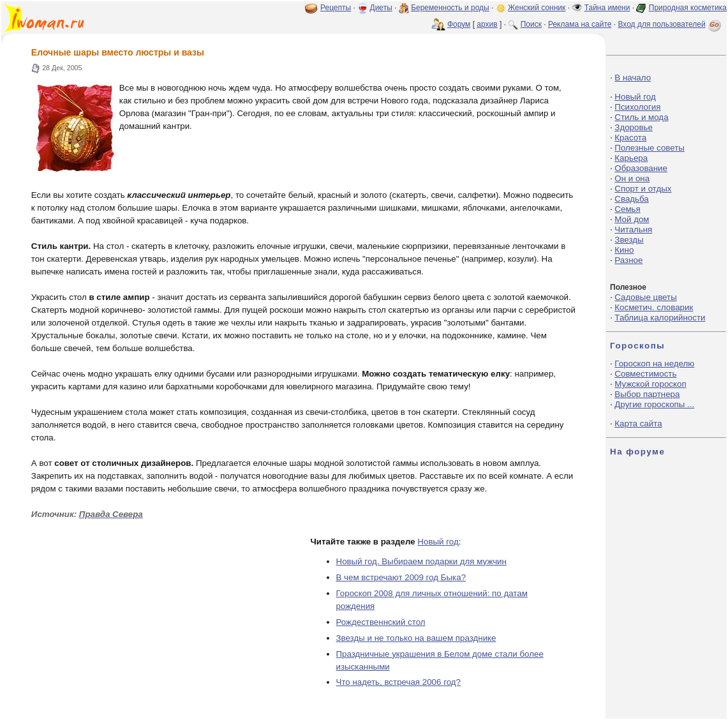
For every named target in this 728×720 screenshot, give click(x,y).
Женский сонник (537, 8)
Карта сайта (638, 424)
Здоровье (634, 127)
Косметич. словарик (654, 307)
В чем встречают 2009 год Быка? (401, 577)
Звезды (629, 240)
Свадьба (631, 199)
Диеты (381, 8)
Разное (628, 260)
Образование (641, 168)
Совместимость (645, 374)
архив (487, 24)
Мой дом (632, 219)
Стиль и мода (641, 117)
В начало (633, 78)
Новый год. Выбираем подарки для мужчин (421, 561)
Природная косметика (688, 8)
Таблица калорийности (660, 318)
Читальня (633, 229)
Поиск (531, 24)
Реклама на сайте (580, 24)
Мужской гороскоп (650, 384)
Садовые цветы (645, 297)
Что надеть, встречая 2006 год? (399, 682)
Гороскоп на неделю (654, 364)
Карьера (631, 158)
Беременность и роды (450, 8)
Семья (627, 209)
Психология (637, 107)
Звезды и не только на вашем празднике (416, 638)
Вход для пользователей (671, 24)
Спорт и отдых (643, 189)
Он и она (632, 178)
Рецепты (336, 8)
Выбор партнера (647, 394)
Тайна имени (607, 8)
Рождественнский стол (381, 622)
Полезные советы (650, 148)
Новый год (438, 542)
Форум (459, 24)
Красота (630, 138)
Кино (624, 250)
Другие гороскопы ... (654, 404)
